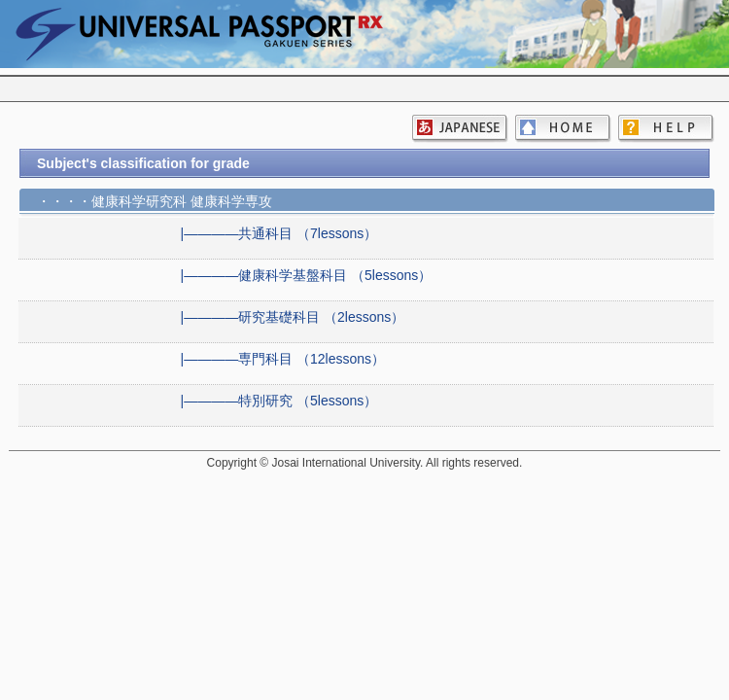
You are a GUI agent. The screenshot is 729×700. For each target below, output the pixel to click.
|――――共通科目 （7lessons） (279, 233)
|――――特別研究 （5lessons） (279, 401)
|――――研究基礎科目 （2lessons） (293, 317)
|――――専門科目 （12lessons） (283, 359)
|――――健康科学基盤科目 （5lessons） (307, 275)
